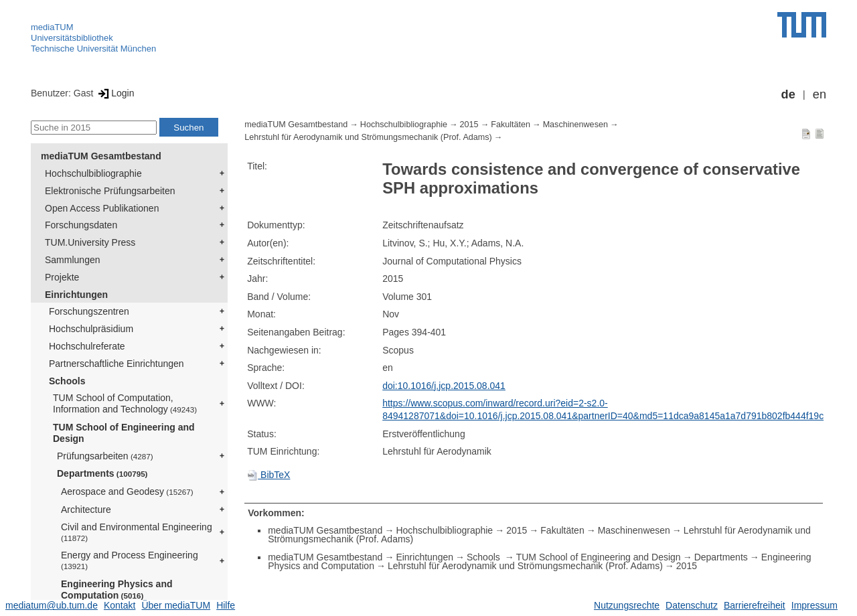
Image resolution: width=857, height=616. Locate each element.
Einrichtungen (76, 295)
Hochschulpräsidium (91, 329)
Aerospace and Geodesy (127, 491)
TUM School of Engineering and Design (124, 433)
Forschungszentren (89, 311)
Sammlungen (73, 260)
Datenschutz (692, 605)
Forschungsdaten (81, 225)
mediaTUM (52, 27)
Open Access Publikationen (102, 208)
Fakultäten (511, 125)
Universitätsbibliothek (72, 38)
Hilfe (226, 605)
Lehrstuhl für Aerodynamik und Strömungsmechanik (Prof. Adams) (368, 137)
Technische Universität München (93, 49)
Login (115, 93)
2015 (469, 125)
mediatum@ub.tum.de (52, 605)
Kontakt (120, 605)
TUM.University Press (90, 242)
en (820, 94)
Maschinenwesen (575, 125)
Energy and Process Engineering (130, 560)
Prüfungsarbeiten (105, 456)
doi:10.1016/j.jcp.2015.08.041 (444, 386)
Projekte (62, 277)
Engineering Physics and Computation (117, 590)
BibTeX (268, 475)
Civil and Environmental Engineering (137, 532)
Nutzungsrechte (627, 605)
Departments (102, 473)
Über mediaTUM (176, 605)
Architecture (86, 510)
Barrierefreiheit (755, 605)
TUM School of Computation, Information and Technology (125, 403)
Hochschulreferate (87, 346)
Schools (67, 381)
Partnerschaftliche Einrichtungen (116, 364)
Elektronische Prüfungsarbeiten (110, 191)
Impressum (814, 605)
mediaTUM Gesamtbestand (101, 156)
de (788, 94)
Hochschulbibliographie (93, 173)
